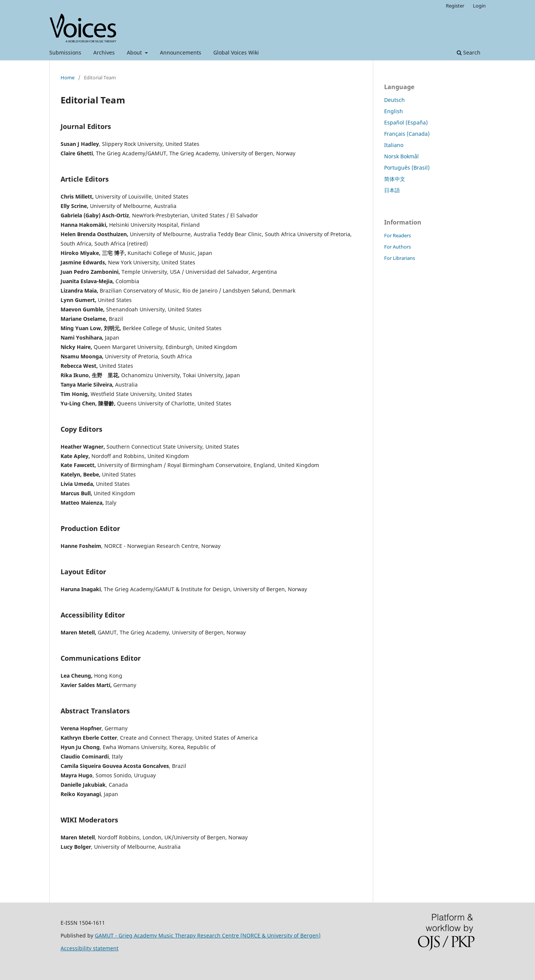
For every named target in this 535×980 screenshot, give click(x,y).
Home (68, 77)
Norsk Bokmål (401, 156)
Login (479, 6)
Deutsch (394, 100)
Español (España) (406, 122)
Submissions (65, 52)
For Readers (397, 235)
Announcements (181, 52)
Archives (104, 52)
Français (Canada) (407, 134)
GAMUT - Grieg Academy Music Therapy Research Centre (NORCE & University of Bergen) (208, 935)
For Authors (397, 247)
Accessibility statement (90, 948)
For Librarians (400, 258)
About (135, 52)
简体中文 (395, 179)
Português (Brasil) (407, 168)
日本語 (392, 190)
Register (455, 6)
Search (469, 52)
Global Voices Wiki (236, 52)
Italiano (394, 145)
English (394, 111)
